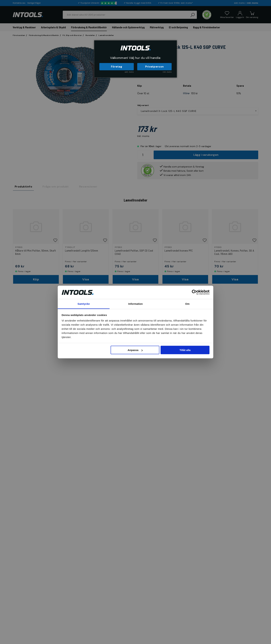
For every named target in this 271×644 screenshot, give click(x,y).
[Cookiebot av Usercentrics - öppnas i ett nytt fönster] (194, 292)
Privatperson (155, 67)
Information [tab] (135, 304)
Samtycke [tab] (84, 304)
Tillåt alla (185, 350)
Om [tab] (187, 304)
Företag (117, 67)
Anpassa (135, 350)
